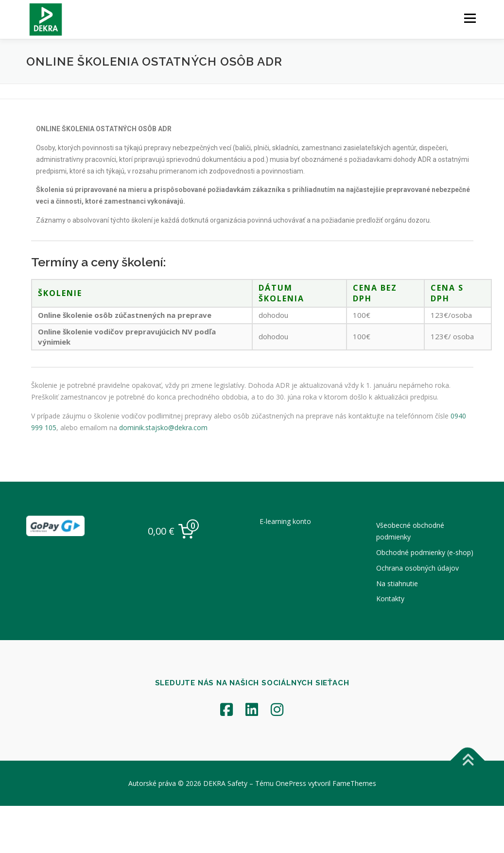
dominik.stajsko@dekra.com (160, 429)
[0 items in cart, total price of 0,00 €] (174, 531)
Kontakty (390, 599)
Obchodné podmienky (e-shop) (425, 552)
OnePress (291, 783)
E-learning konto (285, 521)
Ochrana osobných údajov (417, 568)
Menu (470, 18)
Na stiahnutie (397, 583)
